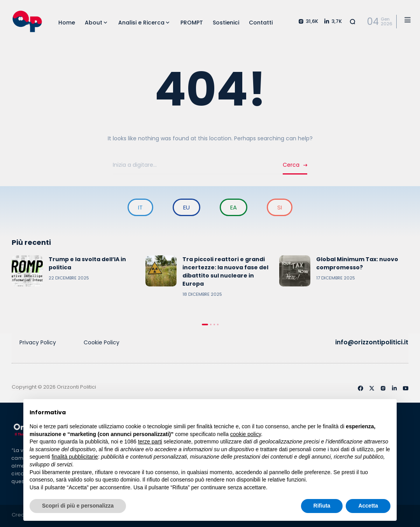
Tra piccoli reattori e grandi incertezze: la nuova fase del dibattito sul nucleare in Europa (225, 271)
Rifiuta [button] (322, 506)
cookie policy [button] (246, 434)
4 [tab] (218, 325)
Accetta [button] (368, 506)
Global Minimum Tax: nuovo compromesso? (357, 263)
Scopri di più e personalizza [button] (78, 506)
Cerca (291, 165)
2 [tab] (211, 325)
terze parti (150, 441)
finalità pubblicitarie (75, 457)
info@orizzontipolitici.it (373, 342)
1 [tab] (205, 325)
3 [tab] (214, 325)
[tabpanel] (77, 271)
